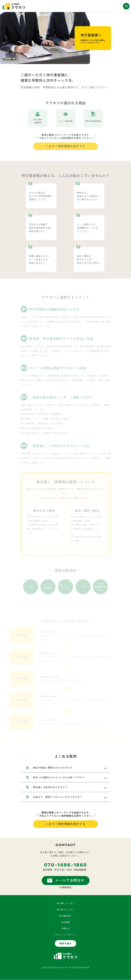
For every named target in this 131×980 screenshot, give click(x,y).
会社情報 (65, 922)
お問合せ (65, 929)
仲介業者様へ (66, 916)
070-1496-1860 (65, 865)
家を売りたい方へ (65, 910)
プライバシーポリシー (66, 935)
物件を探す (66, 943)
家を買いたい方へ (65, 903)
